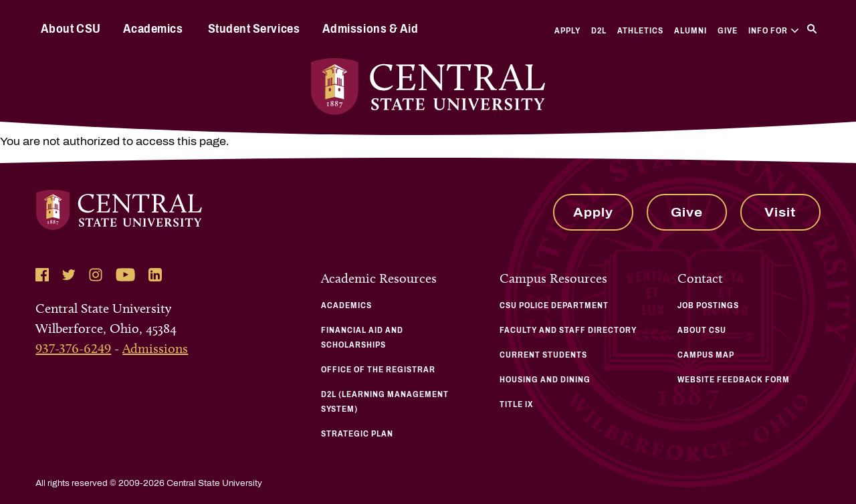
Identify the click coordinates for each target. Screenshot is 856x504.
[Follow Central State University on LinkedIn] (155, 275)
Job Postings (708, 305)
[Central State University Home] (428, 87)
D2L (599, 31)
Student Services (254, 29)
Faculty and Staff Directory (568, 330)
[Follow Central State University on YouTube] (125, 275)
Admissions (155, 348)
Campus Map (706, 355)
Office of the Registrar (378, 370)
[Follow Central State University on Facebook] (42, 275)
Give (728, 31)
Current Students (543, 355)
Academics (153, 29)
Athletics (640, 31)
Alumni (690, 31)
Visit (780, 213)
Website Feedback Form (734, 380)
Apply (567, 31)
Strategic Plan (357, 434)
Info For (773, 31)
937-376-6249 (73, 348)
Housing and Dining (545, 380)
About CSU (71, 29)
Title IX (517, 404)
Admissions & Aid (370, 29)
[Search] (812, 29)
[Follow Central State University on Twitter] (69, 275)
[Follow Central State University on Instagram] (96, 275)
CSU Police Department (554, 305)
